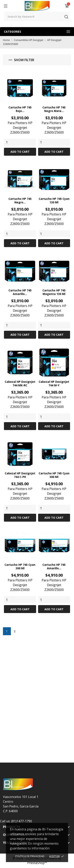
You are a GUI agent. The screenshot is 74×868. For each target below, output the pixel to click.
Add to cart (20, 152)
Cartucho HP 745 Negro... (20, 200)
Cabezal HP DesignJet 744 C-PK (20, 475)
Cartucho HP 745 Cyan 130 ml (54, 200)
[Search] (37, 17)
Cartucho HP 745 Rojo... (20, 109)
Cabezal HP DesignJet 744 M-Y (54, 383)
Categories (37, 32)
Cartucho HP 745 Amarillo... (20, 292)
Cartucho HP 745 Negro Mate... (54, 109)
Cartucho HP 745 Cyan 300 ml (54, 475)
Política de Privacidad (30, 856)
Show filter (22, 60)
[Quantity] (20, 142)
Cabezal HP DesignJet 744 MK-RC (20, 383)
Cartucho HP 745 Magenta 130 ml (54, 292)
